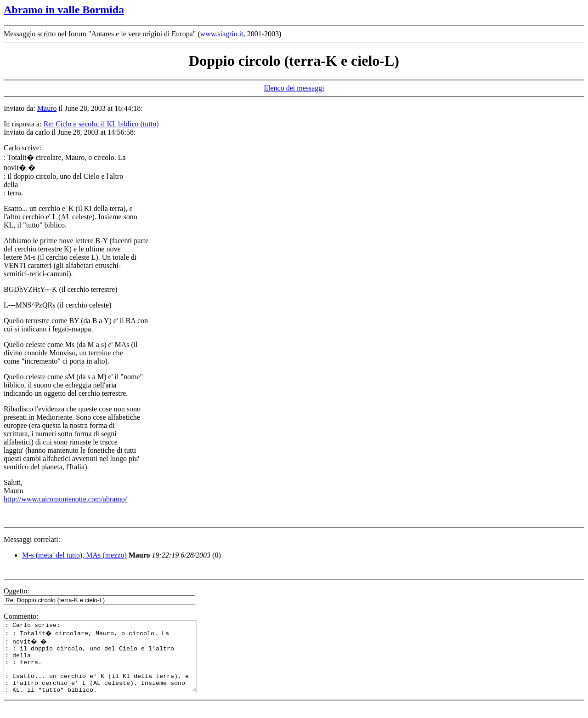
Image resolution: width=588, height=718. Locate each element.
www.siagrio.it (222, 34)
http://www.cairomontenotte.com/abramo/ (65, 499)
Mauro (47, 108)
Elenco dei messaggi (294, 88)
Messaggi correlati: (32, 539)
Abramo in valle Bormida (64, 10)
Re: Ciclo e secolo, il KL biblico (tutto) (101, 124)
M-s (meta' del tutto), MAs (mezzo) (74, 555)
